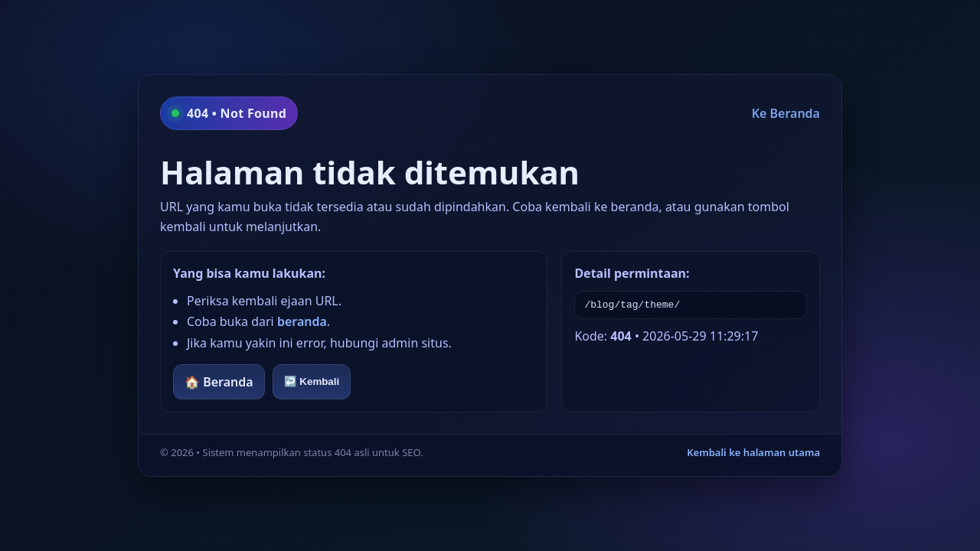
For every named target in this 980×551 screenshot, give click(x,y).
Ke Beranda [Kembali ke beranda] (786, 113)
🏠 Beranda (219, 382)
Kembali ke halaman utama (753, 452)
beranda (302, 321)
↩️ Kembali (312, 381)
